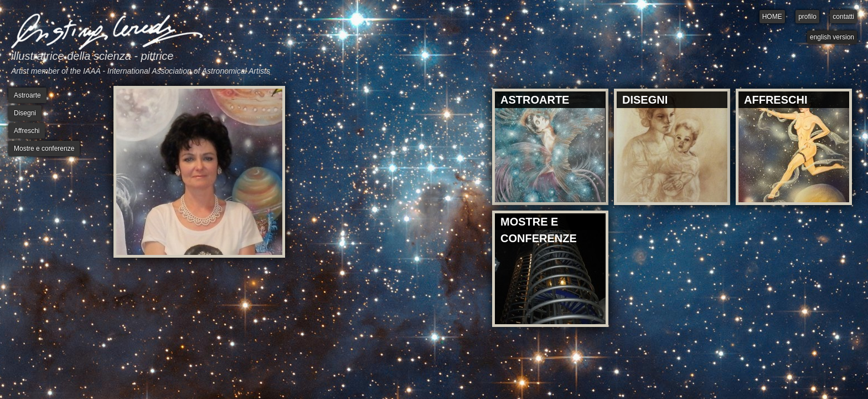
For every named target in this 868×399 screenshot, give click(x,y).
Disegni (25, 113)
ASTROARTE (535, 100)
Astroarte (27, 95)
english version (832, 37)
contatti (843, 17)
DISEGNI (645, 100)
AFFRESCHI (776, 100)
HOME (772, 17)
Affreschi (27, 131)
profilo (807, 17)
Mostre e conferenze (44, 149)
